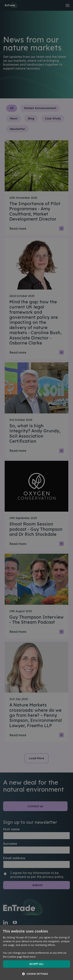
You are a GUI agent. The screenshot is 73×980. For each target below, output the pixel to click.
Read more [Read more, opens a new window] (29, 957)
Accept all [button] (37, 964)
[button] (36, 974)
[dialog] (36, 490)
